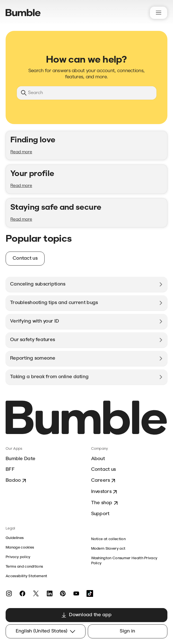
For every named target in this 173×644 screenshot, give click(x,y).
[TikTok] (90, 593)
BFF (10, 470)
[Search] (87, 93)
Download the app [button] (86, 615)
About (98, 459)
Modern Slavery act (108, 549)
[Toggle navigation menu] (159, 13)
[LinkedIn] (49, 593)
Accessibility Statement (26, 576)
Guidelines (15, 538)
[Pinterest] (63, 593)
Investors (105, 492)
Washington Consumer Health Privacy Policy (124, 561)
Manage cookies (20, 548)
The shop (105, 503)
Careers (104, 481)
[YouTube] (76, 593)
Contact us (104, 470)
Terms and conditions (24, 567)
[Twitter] (36, 593)
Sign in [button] (127, 631)
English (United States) (46, 631)
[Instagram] (9, 593)
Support (100, 514)
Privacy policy (18, 557)
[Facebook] (22, 593)
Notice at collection (108, 539)
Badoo (17, 481)
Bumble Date (20, 459)
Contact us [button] (25, 258)
